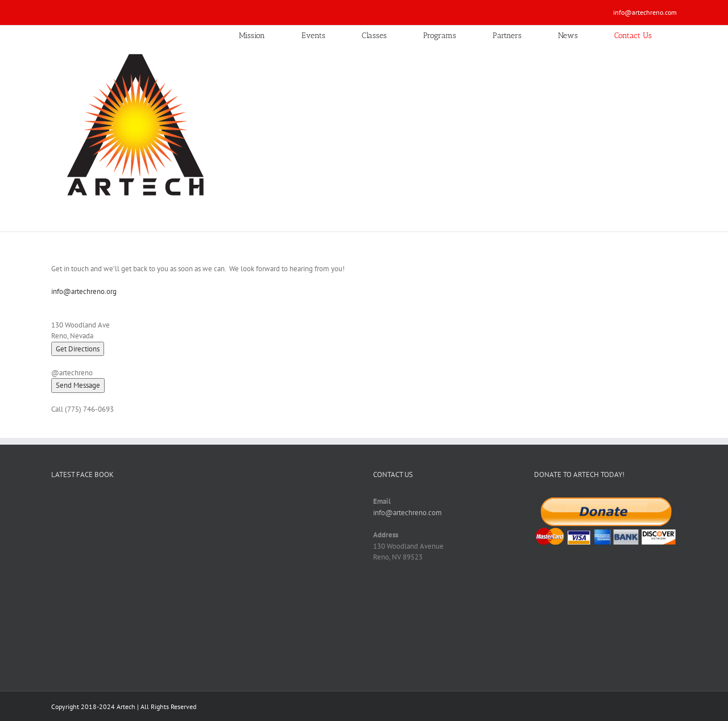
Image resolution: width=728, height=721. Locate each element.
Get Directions (78, 349)
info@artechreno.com (645, 12)
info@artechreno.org (84, 291)
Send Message (78, 385)
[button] (78, 385)
